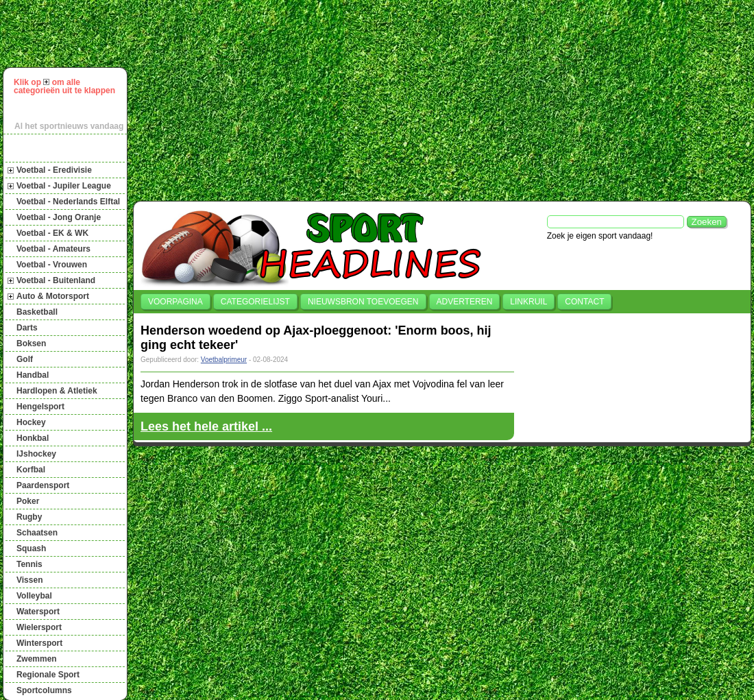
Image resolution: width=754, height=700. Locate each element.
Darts (27, 328)
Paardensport (43, 485)
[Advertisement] (300, 99)
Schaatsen (37, 533)
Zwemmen (37, 659)
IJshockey (36, 454)
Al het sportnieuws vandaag (69, 126)
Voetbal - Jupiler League (64, 186)
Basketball (37, 312)
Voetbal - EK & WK (52, 233)
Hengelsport (40, 407)
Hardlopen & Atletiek (57, 391)
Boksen (31, 343)
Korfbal (31, 470)
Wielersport (39, 627)
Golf (25, 359)
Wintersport (39, 643)
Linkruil (528, 302)
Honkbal (33, 438)
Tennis (29, 564)
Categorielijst (255, 302)
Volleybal (34, 596)
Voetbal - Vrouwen (52, 265)
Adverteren (465, 302)
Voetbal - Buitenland (56, 280)
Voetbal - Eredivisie (54, 170)
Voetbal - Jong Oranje (59, 217)
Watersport (38, 612)
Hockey (31, 422)
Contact (584, 302)
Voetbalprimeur (224, 360)
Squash (31, 548)
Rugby (29, 517)
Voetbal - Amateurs (53, 249)
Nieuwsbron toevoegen (363, 302)
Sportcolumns (44, 690)
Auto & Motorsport (53, 296)
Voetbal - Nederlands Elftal (68, 202)
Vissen (29, 580)
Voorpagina (175, 302)
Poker (28, 501)
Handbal (33, 375)
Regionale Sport (48, 675)
